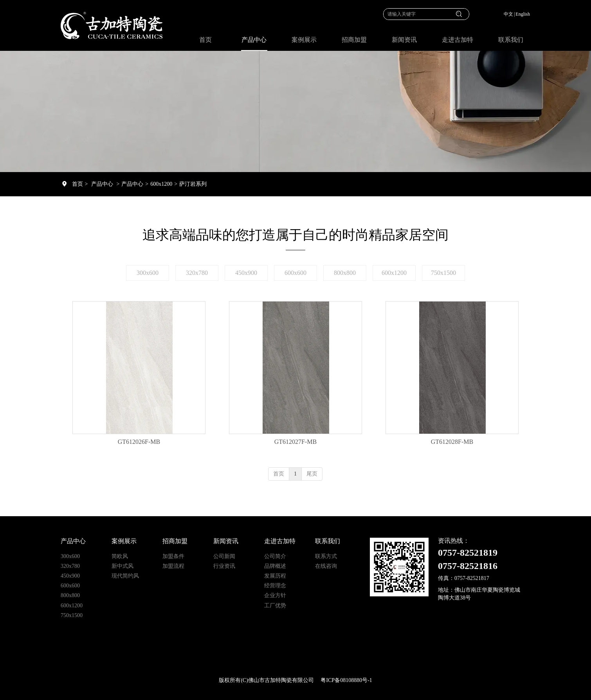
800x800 (70, 595)
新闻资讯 (226, 541)
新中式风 (123, 566)
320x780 (70, 566)
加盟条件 (173, 556)
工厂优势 (275, 606)
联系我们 (328, 541)
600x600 (70, 586)
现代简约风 (125, 576)
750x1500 (72, 615)
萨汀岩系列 (193, 184)
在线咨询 (326, 566)
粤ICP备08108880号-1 (346, 680)
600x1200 (161, 184)
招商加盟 (175, 541)
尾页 (312, 474)
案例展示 (124, 541)
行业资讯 (224, 566)
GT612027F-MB (295, 442)
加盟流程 (173, 566)
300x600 (70, 556)
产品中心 (102, 184)
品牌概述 (275, 566)
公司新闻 (224, 556)
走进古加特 (280, 541)
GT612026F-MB (139, 442)
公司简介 (275, 556)
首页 (77, 184)
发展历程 (275, 576)
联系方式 (326, 556)
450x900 (70, 576)
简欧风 (120, 556)
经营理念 (275, 586)
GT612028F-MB (452, 442)
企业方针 (275, 595)
